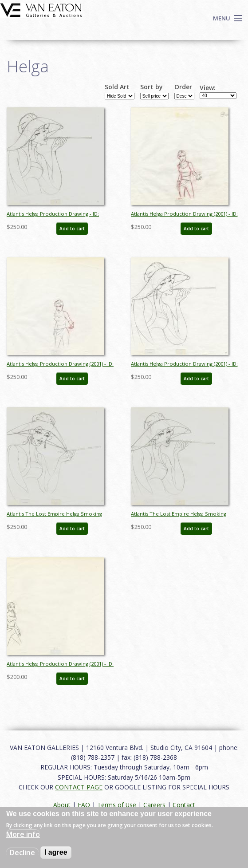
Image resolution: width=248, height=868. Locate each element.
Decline (22, 852)
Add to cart (72, 229)
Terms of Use (117, 805)
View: (208, 88)
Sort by (152, 87)
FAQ (84, 805)
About (62, 805)
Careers (154, 805)
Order (183, 87)
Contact (184, 805)
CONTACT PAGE (79, 787)
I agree (56, 852)
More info (23, 834)
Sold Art (117, 87)
